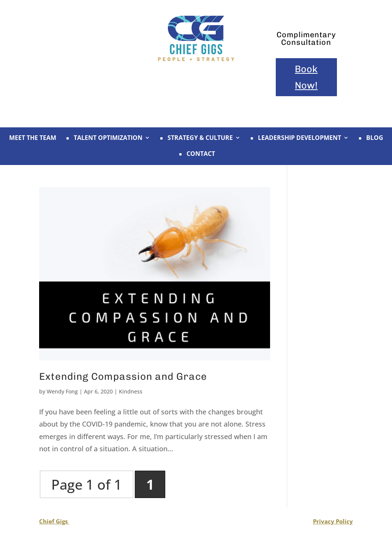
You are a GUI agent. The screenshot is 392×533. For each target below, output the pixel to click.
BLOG (370, 138)
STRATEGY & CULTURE (196, 138)
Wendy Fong (62, 391)
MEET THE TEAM (33, 138)
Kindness (131, 391)
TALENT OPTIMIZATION (104, 138)
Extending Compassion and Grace (123, 377)
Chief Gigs (54, 521)
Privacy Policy (333, 521)
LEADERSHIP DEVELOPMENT (295, 138)
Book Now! (306, 77)
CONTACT (196, 154)
